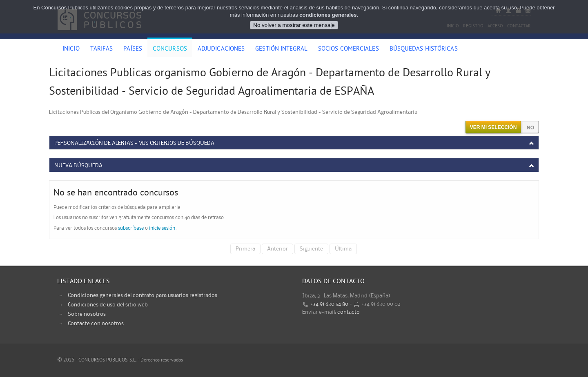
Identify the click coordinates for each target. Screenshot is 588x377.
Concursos (170, 49)
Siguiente (311, 249)
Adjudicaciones (221, 49)
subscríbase (131, 228)
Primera (245, 249)
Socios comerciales (349, 49)
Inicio (71, 49)
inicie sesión (162, 228)
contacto (349, 312)
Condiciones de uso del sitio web (108, 305)
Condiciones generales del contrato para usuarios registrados (143, 295)
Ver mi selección (493, 127)
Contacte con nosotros (96, 324)
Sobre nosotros (87, 314)
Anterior (277, 249)
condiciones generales (328, 12)
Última (343, 249)
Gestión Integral (281, 49)
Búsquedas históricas (424, 49)
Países (133, 49)
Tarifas (102, 49)
